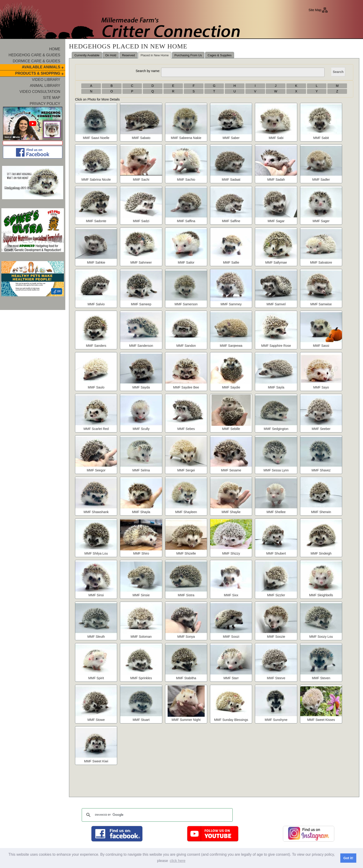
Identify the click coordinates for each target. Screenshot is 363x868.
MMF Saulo (96, 387)
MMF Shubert (276, 553)
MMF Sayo (321, 387)
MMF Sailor (186, 262)
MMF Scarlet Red (96, 429)
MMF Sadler (321, 180)
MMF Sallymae (276, 262)
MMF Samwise (321, 304)
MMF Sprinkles (141, 678)
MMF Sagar (276, 221)
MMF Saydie (231, 387)
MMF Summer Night (186, 720)
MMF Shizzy (231, 553)
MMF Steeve (276, 678)
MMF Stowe (96, 720)
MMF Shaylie (231, 512)
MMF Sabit (321, 138)
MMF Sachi (141, 180)
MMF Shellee (276, 512)
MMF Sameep (141, 304)
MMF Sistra (186, 595)
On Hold (111, 55)
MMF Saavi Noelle (96, 138)
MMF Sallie (231, 262)
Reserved (128, 55)
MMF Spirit (96, 678)
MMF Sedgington (276, 429)
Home (55, 49)
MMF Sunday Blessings (231, 720)
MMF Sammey (231, 304)
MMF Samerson (186, 304)
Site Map (315, 10)
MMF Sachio (186, 180)
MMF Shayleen (186, 512)
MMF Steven (321, 678)
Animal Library (45, 86)
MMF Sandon (186, 346)
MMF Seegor (96, 470)
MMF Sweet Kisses (321, 720)
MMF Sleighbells (321, 595)
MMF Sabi (276, 138)
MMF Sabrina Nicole (96, 180)
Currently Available (87, 55)
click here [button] (178, 861)
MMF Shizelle (186, 553)
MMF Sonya (186, 637)
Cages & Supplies (220, 55)
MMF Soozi (231, 637)
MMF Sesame (231, 470)
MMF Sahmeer (141, 262)
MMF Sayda (141, 387)
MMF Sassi (321, 346)
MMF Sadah (276, 180)
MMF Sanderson (141, 346)
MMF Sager (321, 221)
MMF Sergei (186, 470)
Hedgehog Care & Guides (34, 55)
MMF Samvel (276, 304)
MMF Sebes (186, 429)
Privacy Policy (45, 104)
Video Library (46, 80)
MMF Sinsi (96, 595)
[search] (156, 815)
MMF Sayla (276, 387)
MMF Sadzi (141, 221)
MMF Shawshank (96, 512)
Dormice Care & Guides (36, 61)
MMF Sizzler (276, 595)
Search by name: (148, 71)
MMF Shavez (321, 470)
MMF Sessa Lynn (276, 470)
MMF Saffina (186, 221)
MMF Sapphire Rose (276, 346)
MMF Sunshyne (276, 720)
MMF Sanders (96, 346)
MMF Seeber (321, 429)
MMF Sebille (231, 429)
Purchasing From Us (188, 55)
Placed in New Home (155, 55)
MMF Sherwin (321, 512)
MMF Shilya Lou (96, 553)
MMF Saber (231, 138)
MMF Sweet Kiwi (96, 761)
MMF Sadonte (96, 221)
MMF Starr (231, 678)
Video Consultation (40, 92)
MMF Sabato (141, 138)
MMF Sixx (231, 595)
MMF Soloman (141, 637)
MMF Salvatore (321, 262)
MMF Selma (141, 470)
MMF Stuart (141, 720)
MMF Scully (141, 429)
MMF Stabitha (186, 678)
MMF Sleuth (96, 637)
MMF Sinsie (141, 595)
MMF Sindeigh (321, 553)
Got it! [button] (348, 858)
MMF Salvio (96, 304)
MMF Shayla (141, 512)
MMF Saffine (231, 221)
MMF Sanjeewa (231, 346)
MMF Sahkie (96, 262)
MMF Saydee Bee (186, 387)
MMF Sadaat (231, 180)
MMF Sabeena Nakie (186, 138)
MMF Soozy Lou (321, 637)
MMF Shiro (141, 553)
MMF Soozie (276, 637)
